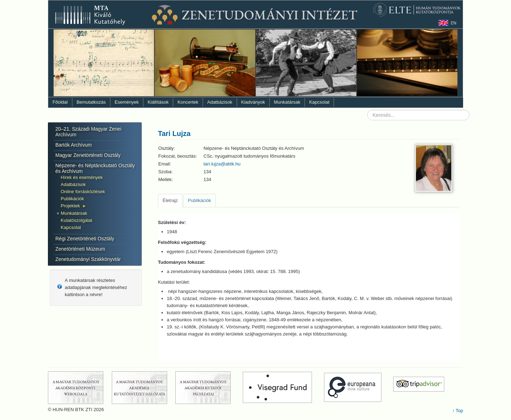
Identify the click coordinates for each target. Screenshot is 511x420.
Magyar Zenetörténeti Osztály (88, 155)
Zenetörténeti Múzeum (80, 249)
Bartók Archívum (74, 145)
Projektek (70, 206)
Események (127, 102)
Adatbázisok (220, 102)
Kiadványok (253, 102)
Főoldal (60, 102)
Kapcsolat (319, 102)
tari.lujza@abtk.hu (222, 164)
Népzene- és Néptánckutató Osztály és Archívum (95, 168)
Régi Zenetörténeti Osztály (85, 239)
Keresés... (367, 110)
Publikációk (72, 199)
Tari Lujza (174, 133)
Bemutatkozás (91, 102)
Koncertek (188, 102)
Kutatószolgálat (76, 220)
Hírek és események (82, 177)
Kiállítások (158, 102)
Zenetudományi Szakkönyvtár (88, 259)
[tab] (170, 201)
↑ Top (458, 411)
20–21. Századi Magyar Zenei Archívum (88, 132)
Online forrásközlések (83, 192)
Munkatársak (287, 102)
